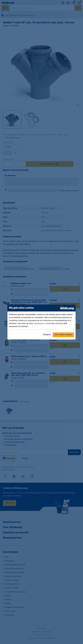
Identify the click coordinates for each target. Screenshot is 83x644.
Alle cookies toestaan (63, 335)
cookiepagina (39, 323)
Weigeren (47, 335)
